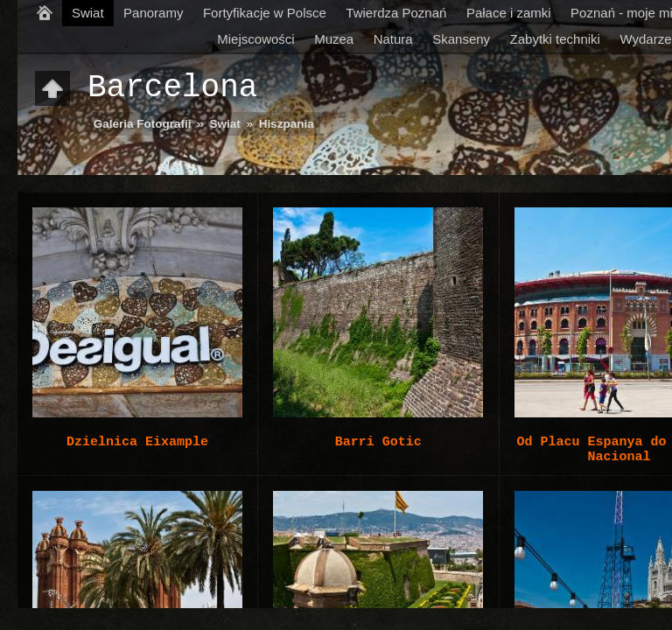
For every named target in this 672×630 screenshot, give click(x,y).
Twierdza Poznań (396, 13)
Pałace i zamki (509, 13)
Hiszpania (287, 124)
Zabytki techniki (555, 39)
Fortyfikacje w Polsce (265, 13)
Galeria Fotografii (143, 124)
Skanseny (461, 39)
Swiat (88, 13)
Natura (393, 39)
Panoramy (153, 13)
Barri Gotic (378, 442)
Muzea (334, 39)
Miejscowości (255, 39)
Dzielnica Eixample (137, 442)
